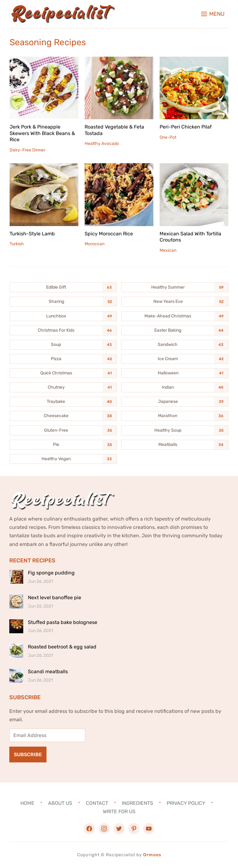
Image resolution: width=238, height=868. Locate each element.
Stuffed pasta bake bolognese (63, 622)
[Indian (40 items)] (175, 387)
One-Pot (168, 137)
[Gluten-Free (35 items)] (63, 430)
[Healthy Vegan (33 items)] (63, 459)
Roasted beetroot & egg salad (62, 647)
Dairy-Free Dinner (27, 150)
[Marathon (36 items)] (175, 416)
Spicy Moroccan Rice (109, 234)
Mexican (168, 250)
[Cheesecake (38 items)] (63, 416)
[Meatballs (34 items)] (175, 445)
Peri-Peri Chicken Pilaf (186, 127)
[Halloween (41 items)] (175, 373)
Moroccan (95, 244)
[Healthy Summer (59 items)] (175, 287)
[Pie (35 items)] (63, 445)
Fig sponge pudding (51, 573)
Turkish (17, 244)
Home (27, 803)
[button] (213, 14)
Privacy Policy (186, 803)
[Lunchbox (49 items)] (63, 316)
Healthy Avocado (102, 144)
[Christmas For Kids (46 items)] (63, 330)
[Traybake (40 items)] (63, 402)
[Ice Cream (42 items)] (175, 359)
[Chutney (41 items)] (63, 387)
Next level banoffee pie (55, 598)
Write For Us (119, 811)
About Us (60, 803)
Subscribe (28, 755)
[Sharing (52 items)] (63, 302)
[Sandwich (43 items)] (175, 345)
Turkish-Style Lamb (32, 234)
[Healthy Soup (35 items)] (175, 430)
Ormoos (152, 855)
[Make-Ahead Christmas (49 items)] (175, 316)
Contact (97, 803)
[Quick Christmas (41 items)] (63, 373)
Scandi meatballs (48, 672)
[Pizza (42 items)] (63, 359)
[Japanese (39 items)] (175, 402)
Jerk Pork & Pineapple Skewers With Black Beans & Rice (42, 133)
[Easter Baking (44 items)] (175, 330)
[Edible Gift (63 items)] (63, 287)
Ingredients (137, 803)
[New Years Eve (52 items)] (175, 302)
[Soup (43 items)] (63, 345)
